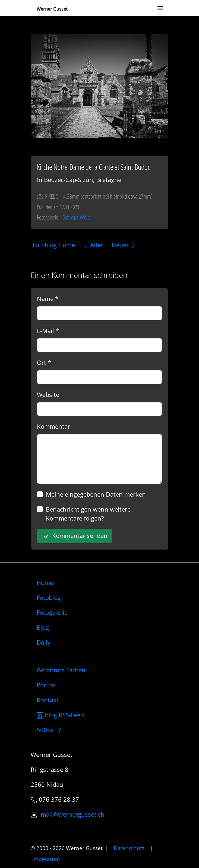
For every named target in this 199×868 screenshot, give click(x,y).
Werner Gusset (52, 9)
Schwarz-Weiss (77, 217)
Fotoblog (49, 597)
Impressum (46, 859)
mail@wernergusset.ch (73, 814)
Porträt (46, 685)
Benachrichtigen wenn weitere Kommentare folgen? (88, 514)
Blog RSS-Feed (60, 715)
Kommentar (53, 426)
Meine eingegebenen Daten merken (96, 494)
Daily (44, 642)
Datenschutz (129, 848)
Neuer (124, 245)
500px (49, 730)
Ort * (44, 362)
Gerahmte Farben (61, 670)
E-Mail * (48, 331)
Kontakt (48, 700)
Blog (43, 627)
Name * (48, 299)
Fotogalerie (52, 612)
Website (48, 394)
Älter (93, 245)
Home (45, 582)
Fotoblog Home (54, 245)
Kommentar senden (75, 536)
